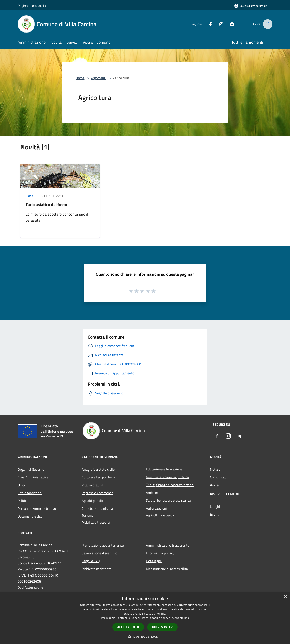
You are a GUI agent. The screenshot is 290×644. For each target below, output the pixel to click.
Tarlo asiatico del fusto (46, 204)
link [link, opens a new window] (187, 618)
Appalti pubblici (93, 501)
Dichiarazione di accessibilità (167, 569)
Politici (23, 501)
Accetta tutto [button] (128, 627)
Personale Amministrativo (37, 508)
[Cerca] (267, 24)
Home (80, 78)
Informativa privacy (160, 553)
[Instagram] (218, 24)
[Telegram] (229, 24)
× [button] (285, 597)
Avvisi (30, 196)
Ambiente (153, 493)
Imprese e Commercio (98, 493)
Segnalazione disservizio (100, 553)
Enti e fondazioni (30, 493)
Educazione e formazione (164, 469)
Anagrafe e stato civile (98, 469)
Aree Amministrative (33, 477)
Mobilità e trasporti (96, 522)
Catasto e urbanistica (97, 508)
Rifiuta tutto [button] (162, 627)
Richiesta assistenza (97, 569)
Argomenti (98, 78)
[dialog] (145, 618)
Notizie (215, 469)
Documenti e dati (30, 516)
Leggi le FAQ (91, 561)
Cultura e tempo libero (98, 477)
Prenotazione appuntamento (103, 545)
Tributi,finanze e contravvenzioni (170, 485)
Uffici (21, 485)
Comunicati (218, 477)
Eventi (215, 514)
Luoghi (215, 506)
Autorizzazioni (156, 508)
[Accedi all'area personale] (251, 6)
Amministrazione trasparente (168, 545)
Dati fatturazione (30, 587)
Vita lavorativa (92, 485)
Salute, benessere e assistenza (168, 500)
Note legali (154, 561)
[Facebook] (207, 24)
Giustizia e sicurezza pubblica (167, 477)
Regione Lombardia (32, 6)
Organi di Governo (31, 469)
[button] (145, 637)
